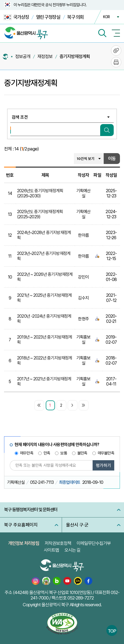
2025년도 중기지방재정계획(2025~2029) (40, 214)
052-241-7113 (42, 482)
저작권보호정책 (58, 543)
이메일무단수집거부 (94, 543)
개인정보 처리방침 (24, 543)
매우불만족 (106, 453)
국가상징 (16, 17)
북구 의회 (75, 17)
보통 (64, 453)
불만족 (82, 453)
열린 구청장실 (48, 17)
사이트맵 (51, 550)
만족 (47, 453)
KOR (106, 17)
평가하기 (103, 465)
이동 (112, 159)
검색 (107, 130)
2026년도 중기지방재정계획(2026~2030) (40, 193)
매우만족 (27, 453)
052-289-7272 (81, 598)
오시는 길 (72, 550)
